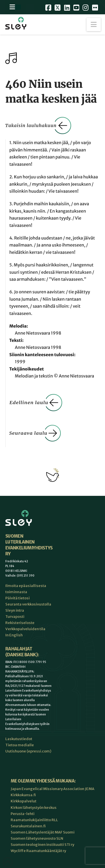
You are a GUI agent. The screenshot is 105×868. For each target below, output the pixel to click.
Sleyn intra (15, 610)
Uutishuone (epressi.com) (28, 751)
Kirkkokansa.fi (23, 795)
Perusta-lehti (23, 814)
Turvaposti (15, 617)
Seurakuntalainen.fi (28, 826)
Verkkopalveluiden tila (25, 629)
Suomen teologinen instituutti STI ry (42, 845)
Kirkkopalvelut (24, 801)
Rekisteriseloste (20, 623)
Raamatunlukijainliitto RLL (34, 820)
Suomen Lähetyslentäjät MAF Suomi (43, 832)
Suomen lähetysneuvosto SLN (37, 838)
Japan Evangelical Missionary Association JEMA (53, 789)
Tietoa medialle (20, 745)
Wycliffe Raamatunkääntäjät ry (38, 851)
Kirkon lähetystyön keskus (34, 808)
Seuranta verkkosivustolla (28, 604)
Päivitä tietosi (17, 598)
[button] (94, 25)
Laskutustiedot (19, 739)
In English (14, 635)
